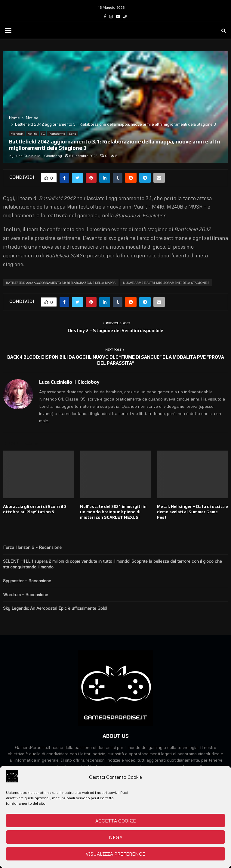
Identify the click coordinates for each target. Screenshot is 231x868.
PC (43, 134)
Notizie (32, 134)
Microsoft (17, 134)
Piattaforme (57, 134)
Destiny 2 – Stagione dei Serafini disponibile (115, 330)
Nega (116, 837)
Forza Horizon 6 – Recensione (32, 547)
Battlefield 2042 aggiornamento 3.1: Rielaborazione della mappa (61, 283)
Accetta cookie (116, 821)
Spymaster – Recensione (27, 581)
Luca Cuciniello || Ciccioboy (38, 156)
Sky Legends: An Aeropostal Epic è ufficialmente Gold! (55, 608)
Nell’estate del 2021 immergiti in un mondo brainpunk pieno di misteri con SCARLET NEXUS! (113, 512)
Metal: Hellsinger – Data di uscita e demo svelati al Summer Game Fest (192, 512)
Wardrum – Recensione (26, 594)
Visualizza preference (115, 854)
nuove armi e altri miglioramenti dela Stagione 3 (166, 283)
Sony (72, 134)
